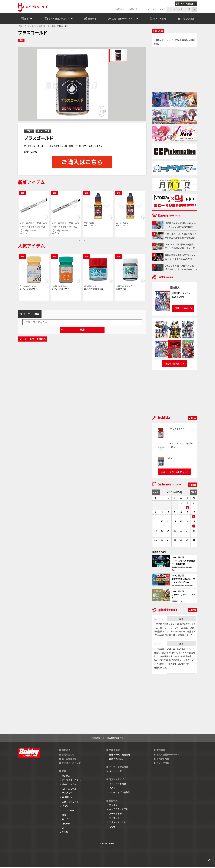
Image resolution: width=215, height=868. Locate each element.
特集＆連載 (114, 751)
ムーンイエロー (123, 223)
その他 (65, 833)
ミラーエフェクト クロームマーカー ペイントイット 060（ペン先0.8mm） (65, 227)
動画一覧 (113, 801)
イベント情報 (163, 759)
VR (63, 828)
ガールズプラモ (69, 785)
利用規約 (96, 738)
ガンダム (66, 776)
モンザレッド (90, 287)
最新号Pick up (116, 759)
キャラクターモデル (71, 781)
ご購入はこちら (181, 309)
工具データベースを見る (173, 472)
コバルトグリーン (60, 287)
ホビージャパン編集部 (120, 793)
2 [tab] (84, 241)
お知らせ (120, 9)
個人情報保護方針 (115, 738)
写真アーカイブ (116, 780)
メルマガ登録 (185, 4)
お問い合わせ (135, 9)
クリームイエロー (28, 287)
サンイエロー (90, 223)
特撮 (64, 815)
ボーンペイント (43, 132)
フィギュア (67, 793)
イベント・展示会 (118, 784)
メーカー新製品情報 (119, 767)
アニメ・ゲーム (69, 811)
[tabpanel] (34, 214)
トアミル (29, 132)
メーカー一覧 (115, 772)
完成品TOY (67, 798)
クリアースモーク (124, 287)
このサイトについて (156, 9)
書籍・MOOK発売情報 (120, 755)
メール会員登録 (69, 759)
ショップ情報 (163, 764)
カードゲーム (68, 820)
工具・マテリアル (70, 802)
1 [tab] (80, 241)
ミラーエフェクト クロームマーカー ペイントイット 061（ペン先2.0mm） (33, 227)
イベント (66, 807)
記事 (181, 619)
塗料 (21, 41)
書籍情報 (161, 751)
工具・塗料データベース (168, 755)
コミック (66, 824)
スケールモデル (69, 789)
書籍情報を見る (173, 364)
